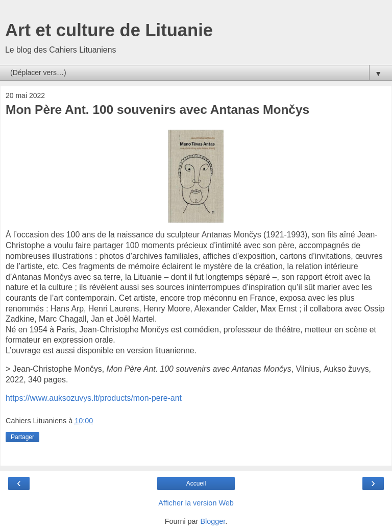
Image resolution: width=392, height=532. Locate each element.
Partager (22, 437)
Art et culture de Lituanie (109, 30)
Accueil (196, 483)
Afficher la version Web (196, 503)
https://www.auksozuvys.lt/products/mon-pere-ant (94, 398)
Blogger (213, 521)
